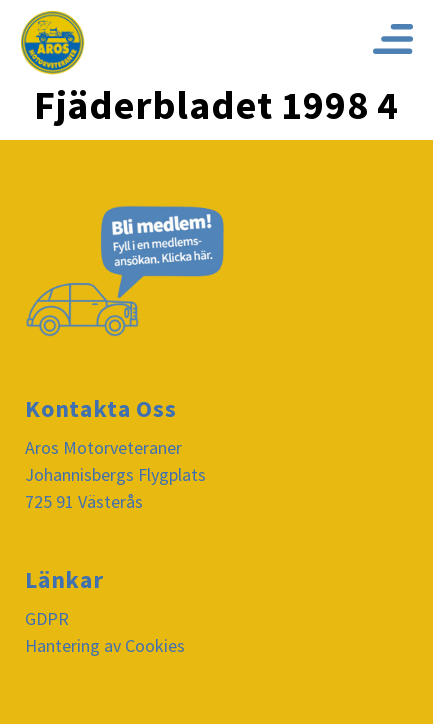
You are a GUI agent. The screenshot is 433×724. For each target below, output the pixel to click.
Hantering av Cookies (105, 645)
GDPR (47, 618)
